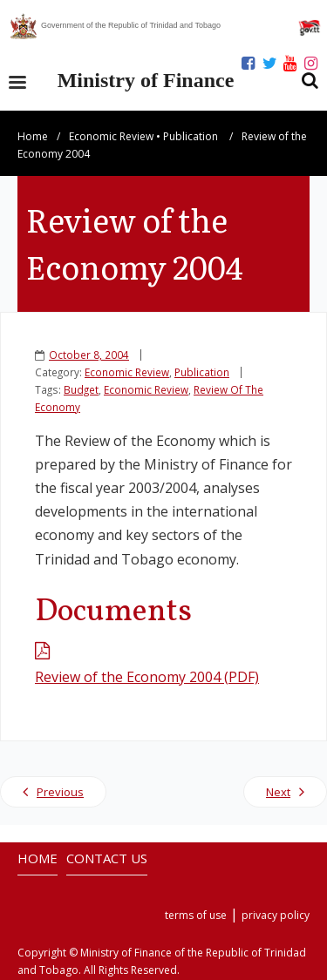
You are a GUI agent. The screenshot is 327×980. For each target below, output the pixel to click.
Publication (191, 136)
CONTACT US (107, 858)
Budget (81, 389)
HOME (37, 858)
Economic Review (111, 136)
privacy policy (276, 915)
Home (33, 136)
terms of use (196, 915)
